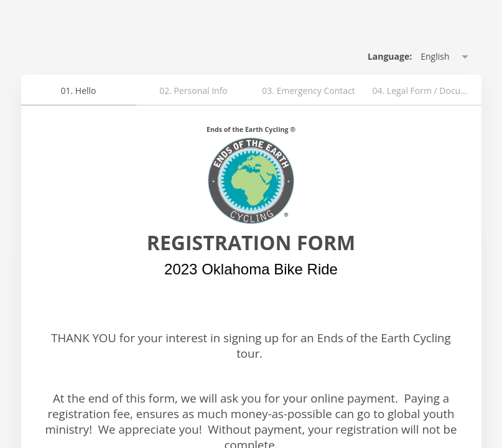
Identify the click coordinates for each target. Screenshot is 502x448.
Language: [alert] (390, 56)
